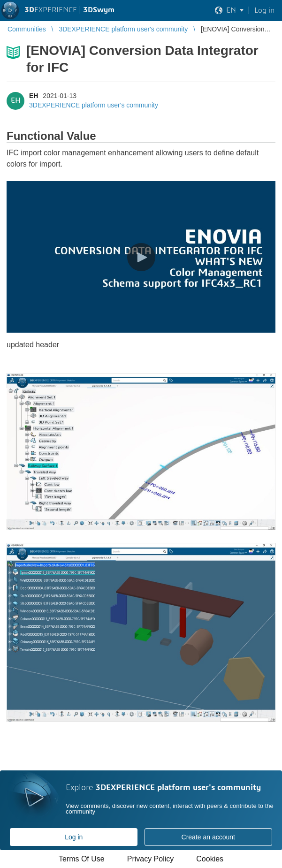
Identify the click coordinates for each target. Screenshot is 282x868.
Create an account (208, 837)
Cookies (210, 859)
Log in (74, 837)
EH (34, 96)
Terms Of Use (82, 859)
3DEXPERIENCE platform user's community (94, 105)
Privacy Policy (151, 859)
